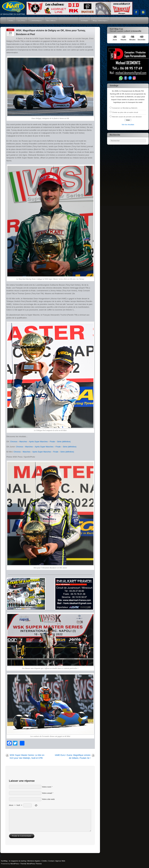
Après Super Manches (38, 442)
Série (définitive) (64, 442)
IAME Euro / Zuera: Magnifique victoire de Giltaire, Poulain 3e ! (73, 756)
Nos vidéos (51, 20)
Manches (23, 442)
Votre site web (48, 799)
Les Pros (21, 20)
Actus (11, 20)
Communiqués (36, 20)
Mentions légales (34, 861)
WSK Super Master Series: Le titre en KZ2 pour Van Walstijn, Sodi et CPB (27, 756)
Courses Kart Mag (68, 20)
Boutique (84, 20)
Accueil (3, 20)
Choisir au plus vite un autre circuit (125, 112)
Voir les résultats (128, 124)
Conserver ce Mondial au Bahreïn (125, 108)
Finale (52, 442)
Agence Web (60, 861)
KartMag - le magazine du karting (14, 861)
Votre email (47, 793)
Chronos (14, 442)
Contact (51, 861)
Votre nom (47, 787)
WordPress (15, 864)
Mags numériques (100, 20)
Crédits (44, 861)
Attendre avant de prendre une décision (127, 117)
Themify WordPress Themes (31, 864)
